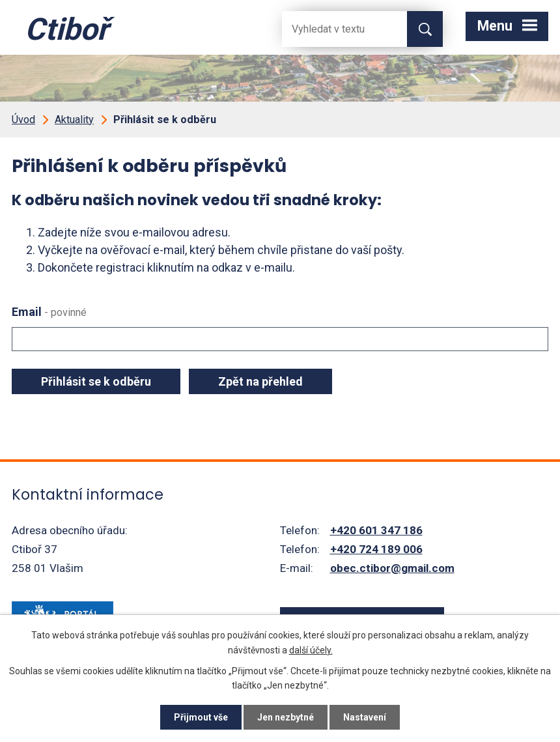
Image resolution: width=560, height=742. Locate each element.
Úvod (23, 120)
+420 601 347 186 (376, 530)
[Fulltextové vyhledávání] (334, 29)
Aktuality (74, 120)
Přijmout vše (201, 717)
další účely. (311, 649)
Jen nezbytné (286, 717)
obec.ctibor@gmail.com (392, 568)
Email (49, 312)
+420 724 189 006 (376, 549)
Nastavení (365, 717)
